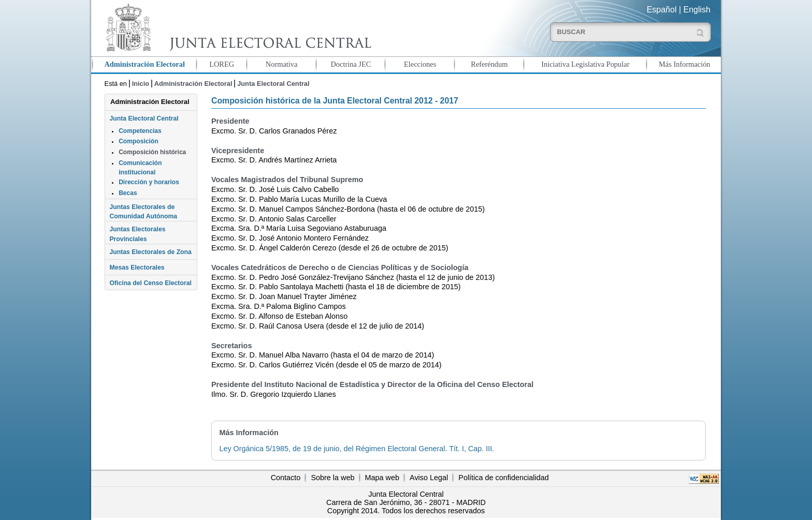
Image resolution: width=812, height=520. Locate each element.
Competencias (140, 131)
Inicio (141, 84)
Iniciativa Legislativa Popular (585, 64)
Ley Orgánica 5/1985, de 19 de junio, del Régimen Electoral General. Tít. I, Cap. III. (357, 449)
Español (662, 10)
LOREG (222, 64)
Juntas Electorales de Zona (150, 252)
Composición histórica (152, 152)
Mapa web (382, 478)
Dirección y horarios (149, 182)
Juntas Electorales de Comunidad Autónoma (143, 212)
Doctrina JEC (351, 64)
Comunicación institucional (140, 168)
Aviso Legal (429, 478)
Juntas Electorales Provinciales (137, 234)
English (697, 10)
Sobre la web (332, 478)
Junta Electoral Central (273, 84)
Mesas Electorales (137, 268)
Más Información (685, 64)
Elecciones (420, 64)
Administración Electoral (144, 64)
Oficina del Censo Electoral (150, 283)
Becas (128, 193)
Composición (139, 141)
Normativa (282, 64)
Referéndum (489, 64)
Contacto (286, 478)
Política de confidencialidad (503, 478)
